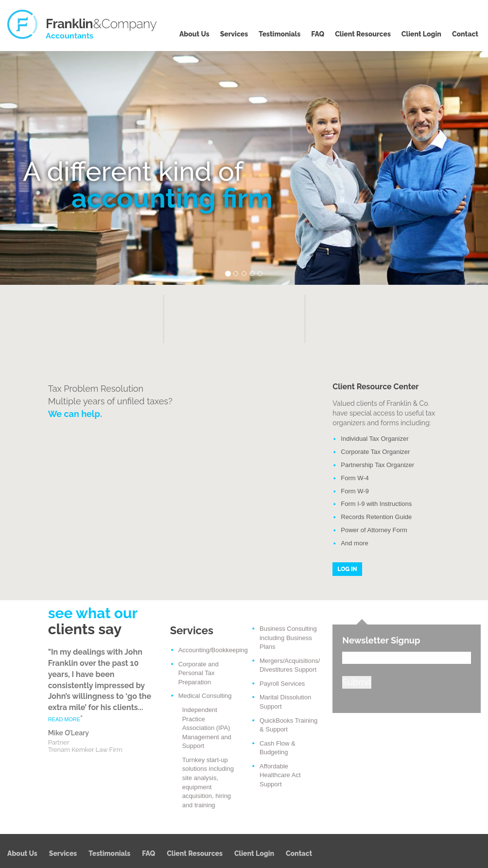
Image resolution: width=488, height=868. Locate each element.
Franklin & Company (83, 24)
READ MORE (64, 719)
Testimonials (279, 34)
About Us (194, 34)
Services (234, 34)
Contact (465, 34)
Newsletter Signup (381, 640)
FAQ (318, 34)
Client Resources (363, 34)
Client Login (421, 34)
